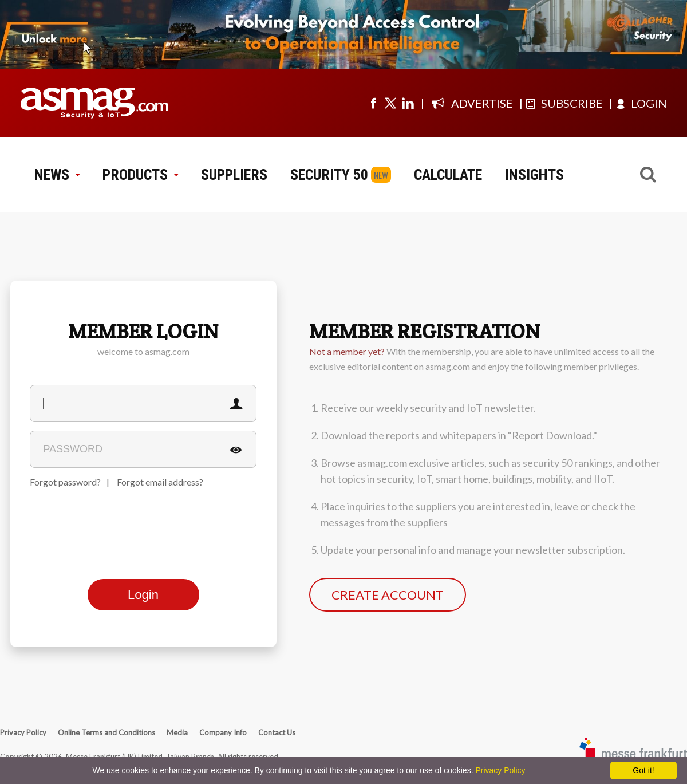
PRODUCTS (140, 175)
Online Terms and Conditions (106, 732)
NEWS (57, 175)
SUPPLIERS (234, 175)
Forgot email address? (160, 482)
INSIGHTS (534, 175)
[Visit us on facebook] (373, 103)
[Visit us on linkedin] (408, 103)
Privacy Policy (23, 732)
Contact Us (277, 732)
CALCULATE (448, 175)
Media (177, 732)
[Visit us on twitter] (390, 103)
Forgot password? (65, 482)
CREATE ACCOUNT (388, 595)
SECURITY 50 (329, 175)
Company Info (223, 732)
